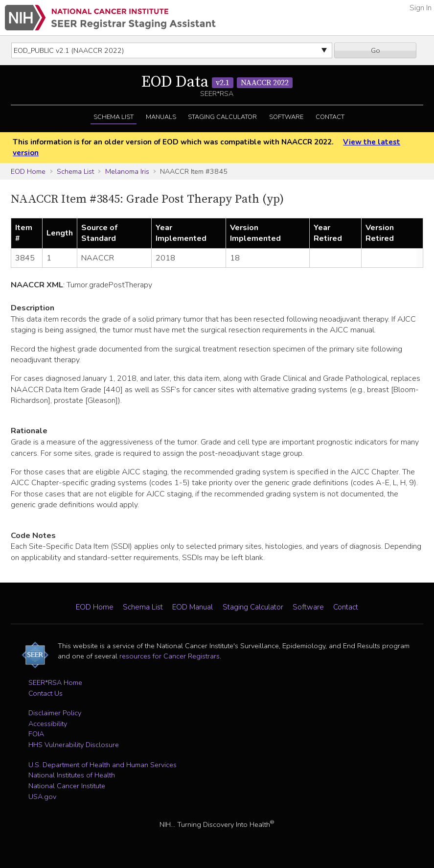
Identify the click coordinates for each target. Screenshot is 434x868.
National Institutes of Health (72, 775)
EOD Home (28, 171)
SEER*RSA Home (55, 682)
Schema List (114, 117)
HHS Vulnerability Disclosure (74, 745)
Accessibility (48, 724)
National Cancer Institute (67, 786)
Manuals (161, 117)
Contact (330, 117)
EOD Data (217, 82)
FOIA (36, 734)
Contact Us (46, 693)
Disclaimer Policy (55, 713)
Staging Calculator (222, 117)
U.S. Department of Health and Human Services (103, 765)
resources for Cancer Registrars (170, 656)
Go (376, 50)
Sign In (421, 8)
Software (286, 117)
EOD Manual (193, 607)
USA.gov (42, 797)
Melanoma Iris (127, 171)
